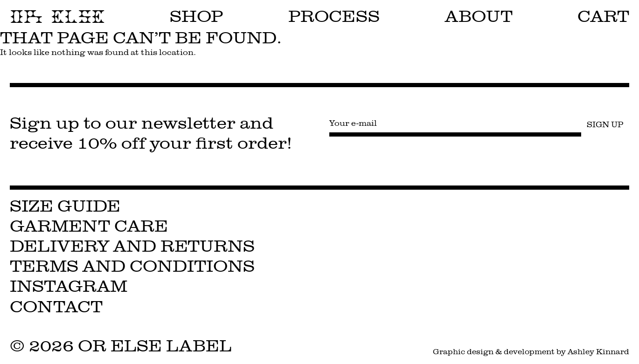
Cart (603, 17)
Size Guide (65, 206)
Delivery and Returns (132, 246)
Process (334, 17)
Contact (56, 307)
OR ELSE (57, 17)
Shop (197, 17)
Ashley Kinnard (598, 352)
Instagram (69, 286)
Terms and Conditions (132, 266)
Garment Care (89, 226)
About (479, 17)
